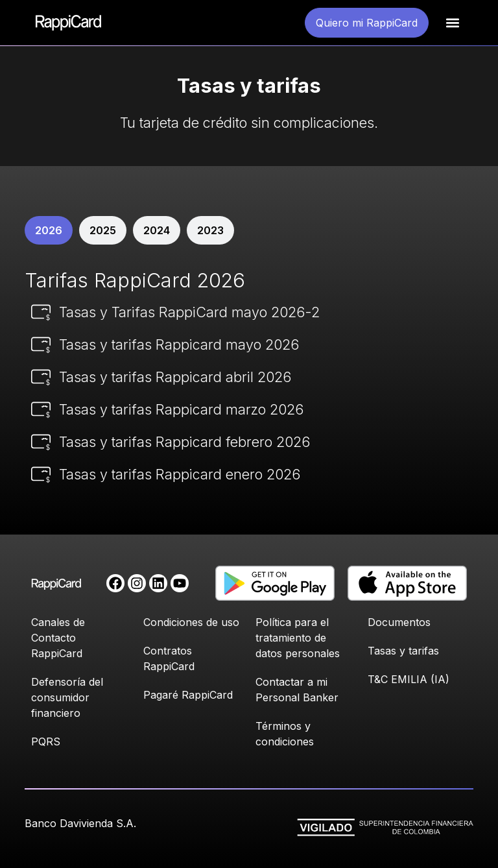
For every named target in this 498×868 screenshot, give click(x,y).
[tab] (49, 230)
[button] (452, 23)
